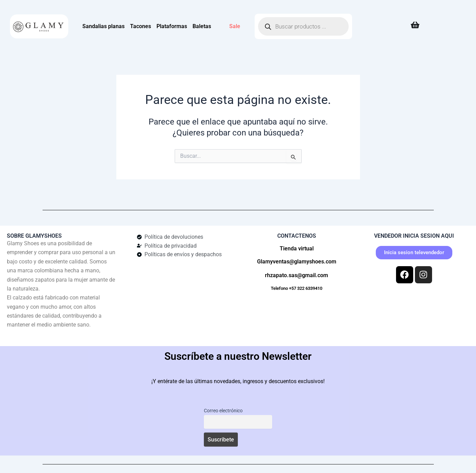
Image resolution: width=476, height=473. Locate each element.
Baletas (202, 26)
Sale (235, 26)
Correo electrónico (222, 411)
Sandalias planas (103, 26)
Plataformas (172, 26)
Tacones (141, 26)
